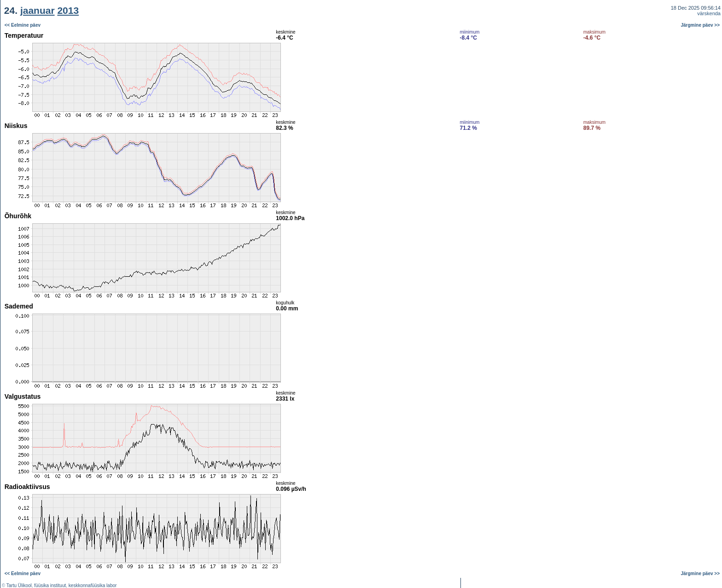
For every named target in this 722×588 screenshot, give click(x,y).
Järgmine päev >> (701, 25)
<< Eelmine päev (23, 25)
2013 (68, 10)
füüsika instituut (50, 585)
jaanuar (38, 10)
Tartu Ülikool (19, 585)
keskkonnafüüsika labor (93, 585)
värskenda (709, 13)
